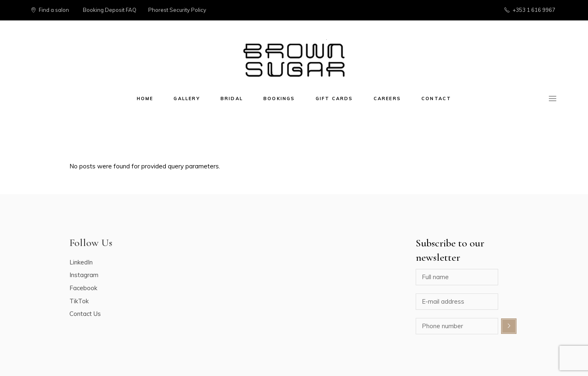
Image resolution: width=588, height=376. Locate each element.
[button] (571, 11)
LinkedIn (81, 262)
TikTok (79, 301)
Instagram (84, 275)
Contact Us (85, 314)
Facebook (83, 288)
